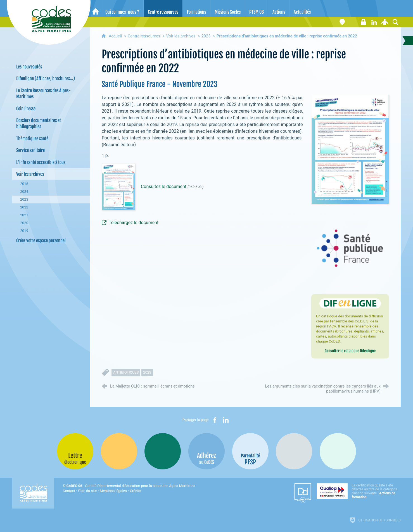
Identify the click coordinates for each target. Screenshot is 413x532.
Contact (69, 491)
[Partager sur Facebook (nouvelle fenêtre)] (215, 420)
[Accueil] (96, 8)
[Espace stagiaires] (364, 22)
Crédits (136, 491)
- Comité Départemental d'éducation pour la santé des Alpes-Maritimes (131, 486)
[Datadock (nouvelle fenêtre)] (303, 493)
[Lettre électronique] (353, 22)
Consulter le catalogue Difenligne (350, 351)
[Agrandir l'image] (350, 149)
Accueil (116, 36)
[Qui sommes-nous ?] (122, 8)
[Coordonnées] (342, 22)
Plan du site (88, 491)
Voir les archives (181, 36)
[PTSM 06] (257, 8)
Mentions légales (113, 491)
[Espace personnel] (385, 22)
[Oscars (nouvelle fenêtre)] (338, 451)
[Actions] (279, 8)
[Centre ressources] (163, 8)
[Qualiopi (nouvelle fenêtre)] (359, 491)
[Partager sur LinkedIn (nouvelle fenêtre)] (226, 420)
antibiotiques (126, 372)
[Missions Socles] (228, 8)
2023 (206, 36)
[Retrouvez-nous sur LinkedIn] (374, 22)
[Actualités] (302, 8)
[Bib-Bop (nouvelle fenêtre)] (163, 451)
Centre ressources (144, 36)
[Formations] (196, 8)
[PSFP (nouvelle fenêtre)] (250, 451)
